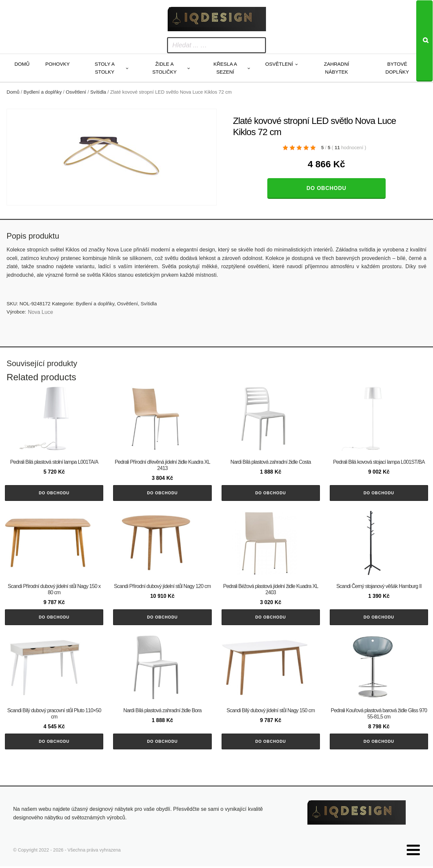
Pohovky (58, 64)
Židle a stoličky (164, 68)
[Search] (424, 41)
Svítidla (98, 92)
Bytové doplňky (397, 68)
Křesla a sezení (225, 68)
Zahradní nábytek (337, 68)
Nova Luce (41, 312)
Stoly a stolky (105, 68)
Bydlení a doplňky (43, 92)
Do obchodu (326, 188)
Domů (22, 64)
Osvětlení (279, 64)
